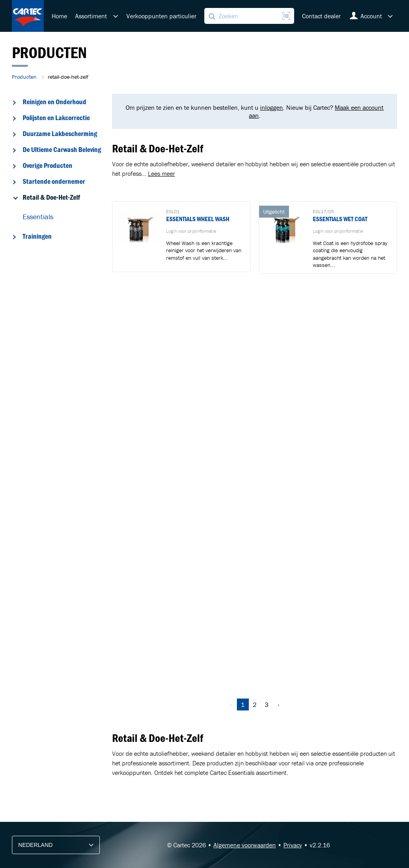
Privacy (293, 845)
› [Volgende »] (278, 705)
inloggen (271, 107)
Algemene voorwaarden (245, 845)
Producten (24, 77)
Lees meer (161, 173)
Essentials (38, 217)
